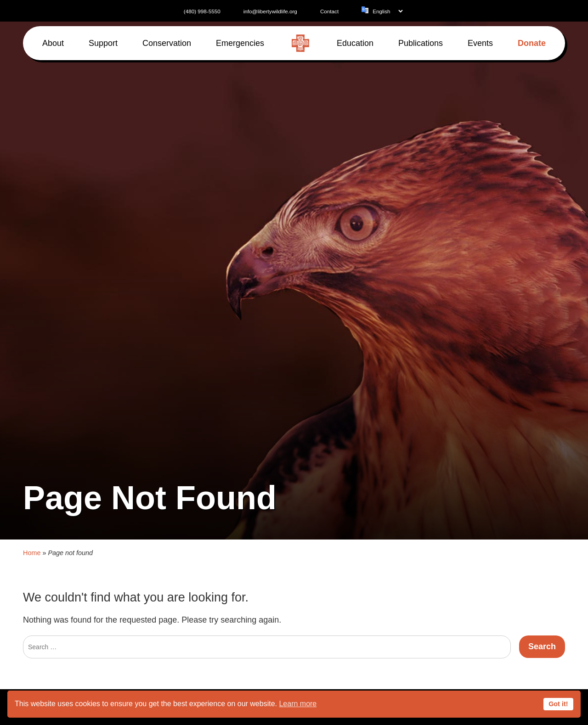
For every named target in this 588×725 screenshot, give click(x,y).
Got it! (558, 704)
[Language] (387, 11)
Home (32, 544)
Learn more (298, 704)
